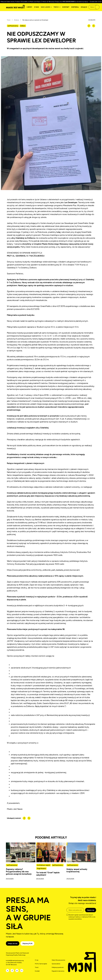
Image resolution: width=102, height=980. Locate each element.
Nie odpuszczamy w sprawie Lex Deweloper (35, 20)
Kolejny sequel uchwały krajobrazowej (77, 870)
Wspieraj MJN (27, 943)
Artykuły (16, 20)
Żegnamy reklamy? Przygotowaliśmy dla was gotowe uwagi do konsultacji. (19, 872)
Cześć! (29, 7)
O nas (36, 7)
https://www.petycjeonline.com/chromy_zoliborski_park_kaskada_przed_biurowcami (43, 570)
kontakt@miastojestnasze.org (15, 960)
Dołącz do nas (13, 943)
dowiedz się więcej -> (83, 2)
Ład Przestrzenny (13, 26)
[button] (47, 7)
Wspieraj (75, 7)
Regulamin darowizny (58, 971)
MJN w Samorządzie (41, 964)
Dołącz (84, 7)
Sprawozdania (56, 964)
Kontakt (66, 7)
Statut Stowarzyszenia (58, 960)
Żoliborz (23, 26)
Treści (9, 20)
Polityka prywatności (58, 967)
